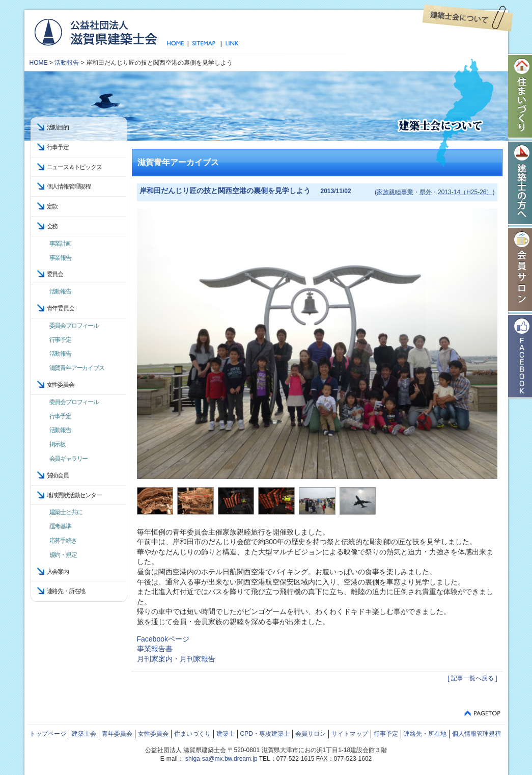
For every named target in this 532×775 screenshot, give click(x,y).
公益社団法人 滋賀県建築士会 (95, 32)
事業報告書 (155, 649)
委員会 (55, 274)
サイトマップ (204, 44)
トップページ (177, 44)
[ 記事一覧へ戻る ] (472, 678)
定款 (52, 206)
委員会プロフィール (74, 326)
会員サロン (311, 734)
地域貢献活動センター (74, 495)
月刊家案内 (155, 659)
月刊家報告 (198, 659)
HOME (39, 63)
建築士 (226, 734)
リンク (230, 44)
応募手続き (63, 541)
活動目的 (58, 127)
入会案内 (58, 572)
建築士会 (84, 734)
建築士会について (468, 18)
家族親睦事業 (395, 192)
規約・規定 (63, 555)
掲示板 (58, 444)
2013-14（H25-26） (465, 192)
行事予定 (58, 147)
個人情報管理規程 (69, 186)
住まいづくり (192, 734)
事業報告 (60, 258)
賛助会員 (58, 475)
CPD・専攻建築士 (265, 734)
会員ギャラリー (69, 459)
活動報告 (67, 63)
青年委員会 (117, 734)
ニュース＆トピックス (74, 167)
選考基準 (60, 526)
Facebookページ (163, 639)
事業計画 (60, 244)
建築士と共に (66, 512)
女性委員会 (153, 734)
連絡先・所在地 (66, 591)
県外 (426, 192)
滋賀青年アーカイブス (77, 368)
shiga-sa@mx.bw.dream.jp (221, 759)
